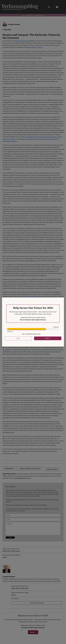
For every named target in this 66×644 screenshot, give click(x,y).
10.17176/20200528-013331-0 (22, 478)
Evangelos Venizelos (14, 24)
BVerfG (5, 551)
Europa (5, 557)
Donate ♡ (33, 632)
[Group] (20, 5)
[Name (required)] (33, 515)
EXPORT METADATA (52, 469)
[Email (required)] (33, 519)
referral (12, 45)
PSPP (9, 551)
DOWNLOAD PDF (9, 468)
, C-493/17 (35, 47)
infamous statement (32, 296)
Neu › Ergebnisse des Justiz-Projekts (33, 15)
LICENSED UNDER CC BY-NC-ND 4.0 (30, 468)
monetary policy (15, 551)
